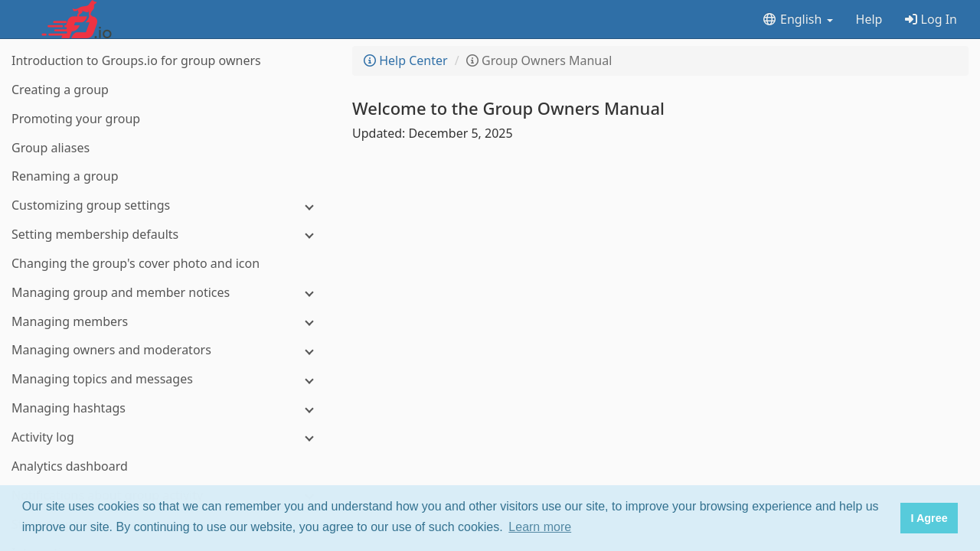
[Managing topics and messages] (168, 379)
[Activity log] (168, 437)
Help (869, 19)
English (797, 19)
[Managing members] (168, 322)
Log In (931, 19)
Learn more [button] (540, 527)
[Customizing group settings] (168, 205)
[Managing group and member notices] (168, 293)
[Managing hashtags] (168, 408)
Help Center (406, 60)
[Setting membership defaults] (168, 235)
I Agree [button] (929, 518)
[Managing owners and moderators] (168, 350)
